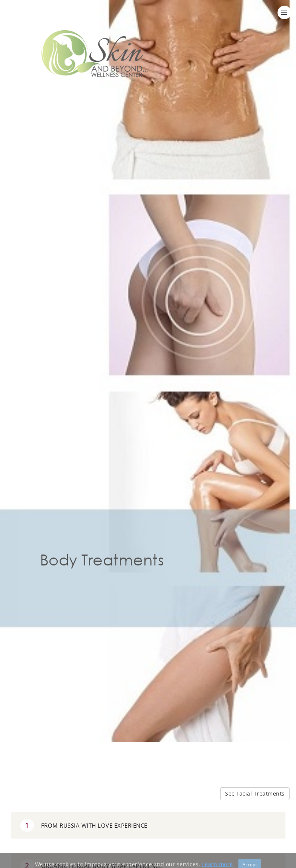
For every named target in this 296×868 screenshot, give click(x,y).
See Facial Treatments (255, 793)
